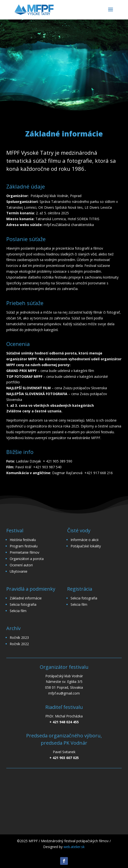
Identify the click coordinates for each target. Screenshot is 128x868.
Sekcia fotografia (23, 604)
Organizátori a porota (27, 559)
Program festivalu (24, 546)
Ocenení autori (21, 565)
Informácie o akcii (84, 540)
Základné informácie (26, 598)
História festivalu (23, 540)
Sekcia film (18, 611)
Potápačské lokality (86, 546)
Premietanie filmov (24, 552)
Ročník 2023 (19, 637)
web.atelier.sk (74, 847)
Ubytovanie (19, 571)
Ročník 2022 (19, 644)
